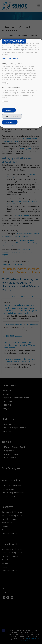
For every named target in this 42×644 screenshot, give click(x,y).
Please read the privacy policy (11, 59)
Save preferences (12, 116)
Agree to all (10, 122)
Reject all (9, 110)
